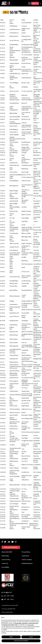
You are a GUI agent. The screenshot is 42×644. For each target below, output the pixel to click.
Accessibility (5, 567)
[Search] (29, 3)
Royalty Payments (27, 563)
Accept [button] (31, 637)
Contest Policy (6, 560)
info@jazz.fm (8, 592)
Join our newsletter (11, 547)
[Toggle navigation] (41, 3)
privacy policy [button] (5, 622)
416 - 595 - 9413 (9, 599)
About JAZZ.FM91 (7, 552)
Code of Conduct (27, 560)
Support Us (35, 3)
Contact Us (5, 563)
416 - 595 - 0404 (9, 596)
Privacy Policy (26, 552)
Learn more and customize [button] (21, 641)
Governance (25, 556)
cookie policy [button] (31, 625)
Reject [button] (11, 637)
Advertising (5, 556)
